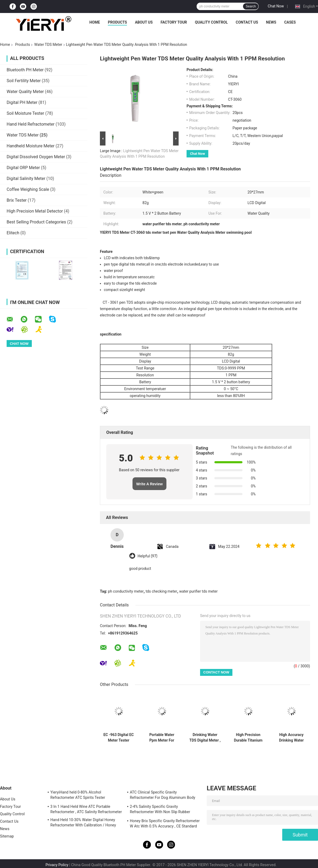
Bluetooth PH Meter (25, 70)
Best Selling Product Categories (36, 222)
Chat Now (276, 6)
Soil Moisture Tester (25, 113)
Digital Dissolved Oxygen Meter (36, 157)
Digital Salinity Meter (26, 179)
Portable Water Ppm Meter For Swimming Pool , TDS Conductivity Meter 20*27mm (162, 738)
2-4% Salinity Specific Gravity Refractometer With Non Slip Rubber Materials (160, 810)
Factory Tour (174, 22)
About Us (144, 22)
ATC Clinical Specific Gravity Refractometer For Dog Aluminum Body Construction (163, 796)
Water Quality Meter (25, 92)
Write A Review (149, 484)
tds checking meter (162, 591)
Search (251, 6)
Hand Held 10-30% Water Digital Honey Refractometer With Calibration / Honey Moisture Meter (83, 823)
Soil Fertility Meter (24, 81)
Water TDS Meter (48, 45)
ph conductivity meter (126, 591)
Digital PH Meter (22, 102)
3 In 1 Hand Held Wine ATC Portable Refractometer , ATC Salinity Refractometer (86, 809)
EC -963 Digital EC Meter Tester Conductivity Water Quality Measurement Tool (119, 738)
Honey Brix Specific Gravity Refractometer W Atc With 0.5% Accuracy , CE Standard (165, 823)
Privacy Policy (57, 865)
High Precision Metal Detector (35, 211)
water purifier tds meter (198, 591)
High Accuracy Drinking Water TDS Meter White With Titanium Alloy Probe (291, 738)
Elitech (13, 233)
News (271, 22)
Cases (290, 22)
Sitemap (7, 836)
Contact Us (247, 22)
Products (117, 22)
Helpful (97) (147, 556)
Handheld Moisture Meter (31, 146)
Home (95, 22)
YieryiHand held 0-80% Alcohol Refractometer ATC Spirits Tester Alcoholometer (78, 796)
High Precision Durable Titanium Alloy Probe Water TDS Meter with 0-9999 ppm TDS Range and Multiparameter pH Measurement (248, 738)
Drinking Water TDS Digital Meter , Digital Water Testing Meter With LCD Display (205, 738)
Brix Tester (17, 200)
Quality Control (211, 22)
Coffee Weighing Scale (28, 189)
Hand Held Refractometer (31, 124)
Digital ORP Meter (23, 168)
